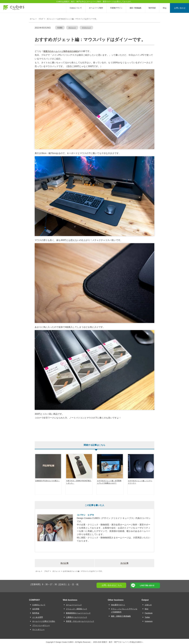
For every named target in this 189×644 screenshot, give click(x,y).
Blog (165, 8)
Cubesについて (77, 8)
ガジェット (72, 28)
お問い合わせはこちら (112, 585)
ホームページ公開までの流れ (44, 621)
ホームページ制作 (97, 8)
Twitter (147, 617)
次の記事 (124, 563)
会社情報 (36, 609)
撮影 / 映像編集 (136, 8)
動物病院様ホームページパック (78, 613)
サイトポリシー (38, 629)
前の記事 (65, 563)
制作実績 (153, 8)
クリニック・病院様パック (77, 609)
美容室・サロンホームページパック (80, 621)
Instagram (149, 621)
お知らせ (148, 605)
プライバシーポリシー (41, 625)
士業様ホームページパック (77, 617)
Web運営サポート (118, 605)
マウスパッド (86, 28)
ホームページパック (74, 605)
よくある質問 (38, 617)
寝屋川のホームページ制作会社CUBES (61, 51)
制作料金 (36, 613)
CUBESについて (39, 605)
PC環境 (60, 28)
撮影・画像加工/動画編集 (121, 616)
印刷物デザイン (117, 8)
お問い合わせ (180, 8)
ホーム (32, 19)
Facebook (149, 613)
